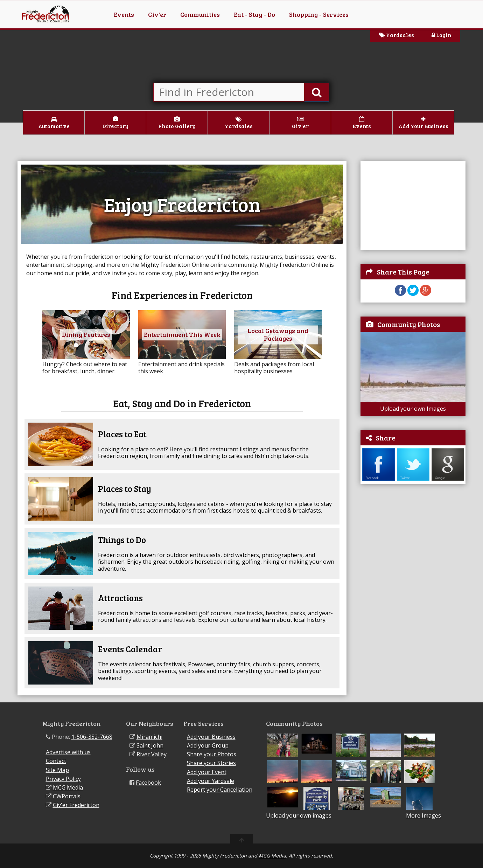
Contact (56, 761)
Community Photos (409, 324)
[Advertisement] (413, 205)
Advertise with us (68, 752)
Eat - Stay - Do (254, 14)
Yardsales (397, 35)
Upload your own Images (413, 409)
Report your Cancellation (220, 790)
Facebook (148, 783)
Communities (200, 14)
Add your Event (207, 772)
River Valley (152, 754)
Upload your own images (299, 815)
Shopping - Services (319, 14)
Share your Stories (211, 763)
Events (124, 14)
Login (442, 35)
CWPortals (67, 796)
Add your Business (211, 737)
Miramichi (149, 737)
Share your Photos (212, 754)
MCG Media (68, 787)
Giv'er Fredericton (76, 805)
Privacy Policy (63, 779)
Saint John (150, 745)
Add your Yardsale (211, 781)
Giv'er (157, 14)
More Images (423, 816)
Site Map (57, 770)
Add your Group (208, 745)
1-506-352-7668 (92, 737)
